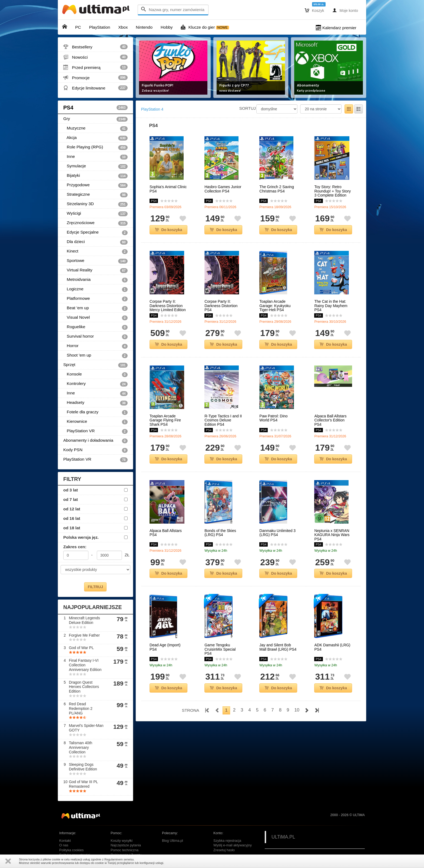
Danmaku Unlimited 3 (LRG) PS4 (277, 533)
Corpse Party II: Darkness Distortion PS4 (221, 306)
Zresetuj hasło (224, 850)
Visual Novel (95, 318)
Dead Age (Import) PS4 (165, 647)
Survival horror (95, 337)
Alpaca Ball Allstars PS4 (166, 533)
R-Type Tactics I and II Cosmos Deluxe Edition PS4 (223, 420)
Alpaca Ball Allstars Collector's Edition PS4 (330, 420)
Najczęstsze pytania (126, 845)
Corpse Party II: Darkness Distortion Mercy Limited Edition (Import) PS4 (168, 308)
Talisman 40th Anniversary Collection (81, 747)
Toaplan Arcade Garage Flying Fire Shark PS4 (165, 420)
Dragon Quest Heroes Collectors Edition (84, 687)
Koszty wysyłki (122, 841)
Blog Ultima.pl (173, 841)
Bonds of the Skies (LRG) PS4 (220, 533)
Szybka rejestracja (227, 841)
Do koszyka (169, 230)
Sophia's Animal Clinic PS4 (168, 189)
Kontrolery (95, 384)
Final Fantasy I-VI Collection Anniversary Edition (85, 665)
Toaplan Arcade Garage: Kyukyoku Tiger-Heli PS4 (275, 306)
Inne (95, 157)
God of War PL (81, 648)
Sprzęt (95, 365)
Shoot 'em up (95, 355)
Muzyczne (95, 128)
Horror (95, 346)
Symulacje (95, 166)
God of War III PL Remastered (83, 784)
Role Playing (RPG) (95, 147)
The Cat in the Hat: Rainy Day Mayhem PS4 (331, 306)
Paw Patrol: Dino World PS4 (273, 418)
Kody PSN (95, 450)
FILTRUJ (95, 587)
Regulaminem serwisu (119, 859)
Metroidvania (95, 280)
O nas (64, 845)
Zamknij (8, 861)
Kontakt (65, 841)
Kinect (95, 251)
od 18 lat (72, 528)
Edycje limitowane (95, 88)
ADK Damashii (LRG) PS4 (332, 647)
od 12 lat (72, 509)
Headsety (95, 403)
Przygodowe (95, 185)
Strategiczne (95, 195)
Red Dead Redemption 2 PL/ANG (81, 709)
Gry (95, 119)
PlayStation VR (95, 431)
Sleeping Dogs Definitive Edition (83, 767)
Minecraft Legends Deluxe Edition (85, 620)
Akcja (95, 138)
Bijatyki (95, 176)
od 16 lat (72, 518)
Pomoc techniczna (125, 850)
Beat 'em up (95, 308)
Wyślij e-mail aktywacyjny (233, 845)
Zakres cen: (75, 547)
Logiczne (95, 289)
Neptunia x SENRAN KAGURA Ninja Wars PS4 (332, 535)
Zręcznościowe (95, 223)
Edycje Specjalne (95, 232)
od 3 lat (71, 490)
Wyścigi (95, 214)
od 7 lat (71, 499)
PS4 (95, 108)
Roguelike (95, 327)
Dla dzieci (95, 242)
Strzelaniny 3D (95, 204)
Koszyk (314, 10)
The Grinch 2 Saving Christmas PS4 (277, 189)
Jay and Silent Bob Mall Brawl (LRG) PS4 (278, 647)
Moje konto (345, 10)
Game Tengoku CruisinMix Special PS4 (220, 649)
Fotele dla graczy (95, 412)
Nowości (95, 57)
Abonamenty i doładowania (95, 441)
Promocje (95, 78)
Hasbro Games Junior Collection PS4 (223, 189)
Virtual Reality (95, 270)
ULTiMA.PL (283, 837)
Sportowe (95, 261)
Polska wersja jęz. (81, 537)
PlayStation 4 (152, 109)
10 (297, 710)
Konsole (95, 374)
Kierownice (95, 422)
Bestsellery (95, 47)
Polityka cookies (71, 850)
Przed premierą (95, 67)
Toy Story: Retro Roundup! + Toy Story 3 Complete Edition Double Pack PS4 (332, 193)
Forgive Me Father (84, 635)
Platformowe (95, 299)
